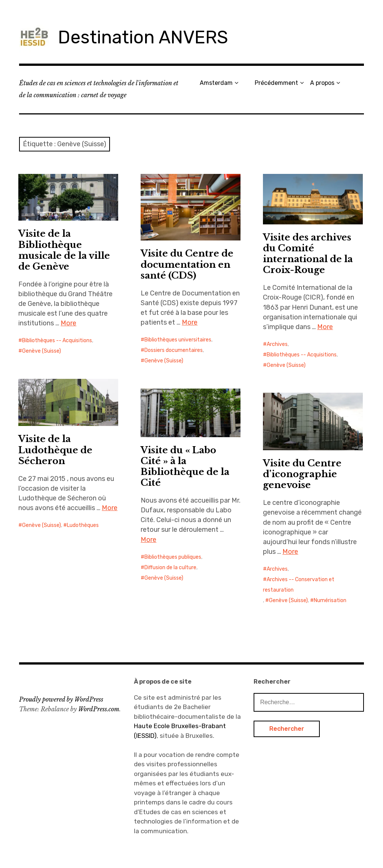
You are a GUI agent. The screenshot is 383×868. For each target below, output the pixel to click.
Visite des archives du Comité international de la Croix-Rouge (308, 254)
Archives (277, 344)
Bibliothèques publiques (173, 557)
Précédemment (276, 83)
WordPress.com (99, 709)
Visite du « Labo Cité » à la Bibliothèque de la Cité (185, 466)
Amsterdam (216, 83)
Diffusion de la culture (170, 568)
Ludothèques (83, 525)
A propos (322, 83)
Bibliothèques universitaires (178, 340)
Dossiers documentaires (174, 350)
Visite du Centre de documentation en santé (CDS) (187, 264)
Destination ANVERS (143, 37)
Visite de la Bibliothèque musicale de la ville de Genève (64, 250)
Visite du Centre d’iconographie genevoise (302, 474)
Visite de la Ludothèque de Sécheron (55, 450)
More (68, 323)
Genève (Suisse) (42, 351)
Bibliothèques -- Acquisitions (57, 341)
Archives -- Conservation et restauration (299, 585)
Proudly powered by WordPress (61, 699)
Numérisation (330, 600)
